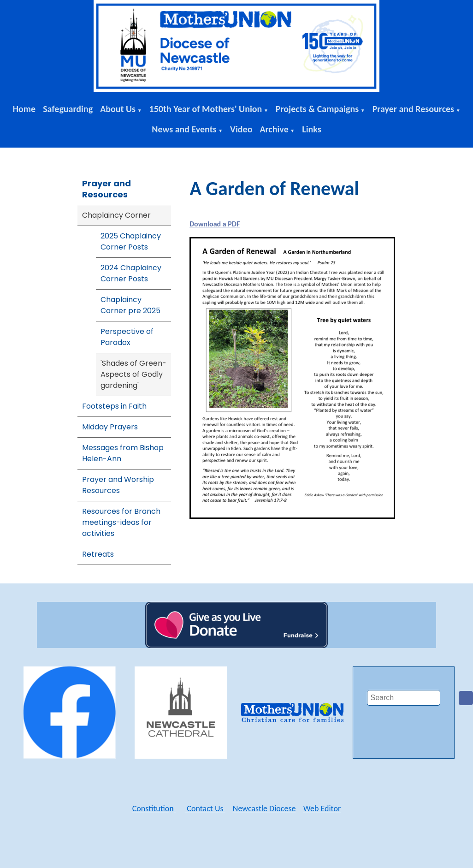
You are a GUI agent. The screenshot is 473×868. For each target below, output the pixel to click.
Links (312, 129)
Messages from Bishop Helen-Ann (123, 453)
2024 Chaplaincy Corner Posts (131, 273)
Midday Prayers (110, 427)
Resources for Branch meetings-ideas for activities (121, 522)
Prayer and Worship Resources (118, 485)
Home (24, 109)
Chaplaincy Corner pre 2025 (130, 305)
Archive (274, 129)
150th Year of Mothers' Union (206, 109)
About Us (118, 109)
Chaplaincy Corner (116, 215)
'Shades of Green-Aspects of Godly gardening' (133, 374)
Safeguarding (68, 109)
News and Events (184, 129)
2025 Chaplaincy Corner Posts (131, 241)
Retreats (98, 554)
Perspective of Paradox (127, 337)
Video (241, 129)
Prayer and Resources (413, 109)
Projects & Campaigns (317, 109)
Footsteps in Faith (114, 406)
